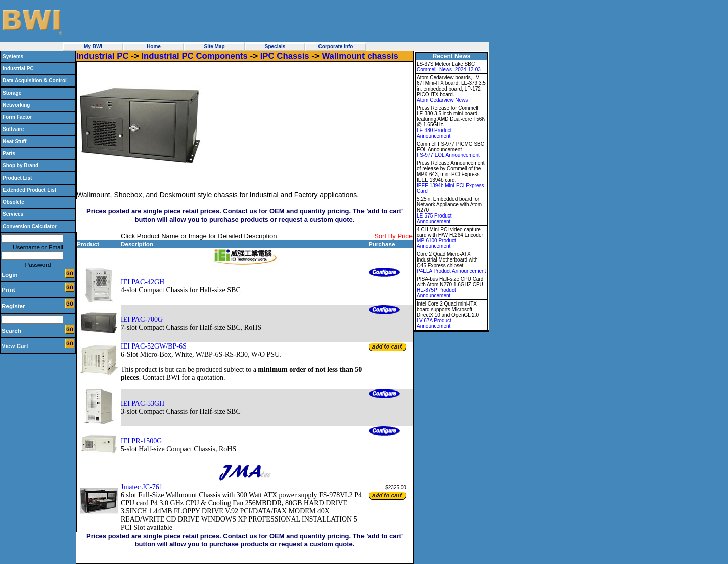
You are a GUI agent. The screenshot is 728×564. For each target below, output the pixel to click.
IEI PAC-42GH (143, 282)
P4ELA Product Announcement (451, 271)
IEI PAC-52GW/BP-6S (154, 346)
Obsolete (13, 202)
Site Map (214, 46)
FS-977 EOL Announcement (448, 155)
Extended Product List (29, 190)
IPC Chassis (285, 56)
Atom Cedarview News (442, 100)
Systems (13, 56)
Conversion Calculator (30, 226)
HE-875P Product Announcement (436, 293)
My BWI (93, 46)
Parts (9, 154)
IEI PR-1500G (141, 441)
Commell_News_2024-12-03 (449, 70)
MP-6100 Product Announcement (436, 243)
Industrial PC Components (194, 56)
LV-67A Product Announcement (434, 323)
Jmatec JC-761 (142, 487)
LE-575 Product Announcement (434, 219)
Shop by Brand (20, 166)
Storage (12, 93)
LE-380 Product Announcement (434, 133)
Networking (16, 105)
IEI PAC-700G (142, 319)
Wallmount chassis (360, 56)
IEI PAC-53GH (143, 403)
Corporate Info (336, 46)
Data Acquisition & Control (35, 81)
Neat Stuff (14, 141)
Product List (17, 178)
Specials (275, 46)
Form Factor (17, 117)
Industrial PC (18, 69)
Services (13, 214)
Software (13, 129)
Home (154, 46)
